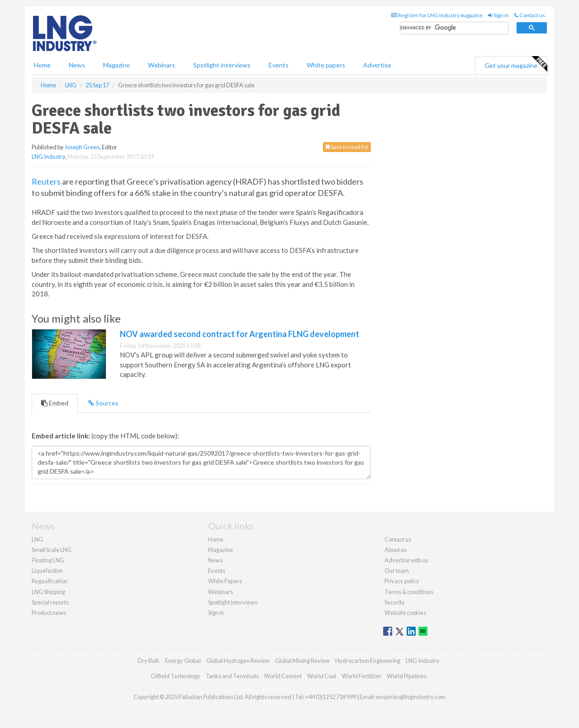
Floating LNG (48, 560)
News (215, 560)
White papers (326, 65)
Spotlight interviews (222, 65)
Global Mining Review (302, 661)
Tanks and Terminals (232, 676)
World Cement (283, 676)
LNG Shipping (48, 592)
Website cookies (405, 613)
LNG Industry (48, 157)
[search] (454, 28)
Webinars (161, 65)
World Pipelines (407, 676)
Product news (49, 613)
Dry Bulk (149, 661)
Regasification (50, 581)
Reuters (46, 181)
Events (279, 65)
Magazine (116, 65)
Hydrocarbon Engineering (368, 661)
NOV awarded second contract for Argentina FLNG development (240, 334)
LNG (37, 539)
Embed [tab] (55, 403)
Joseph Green (82, 147)
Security (395, 602)
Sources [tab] (103, 403)
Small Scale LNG (52, 550)
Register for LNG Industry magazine (437, 15)
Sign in (498, 15)
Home (42, 65)
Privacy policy (402, 581)
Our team (397, 571)
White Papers (225, 581)
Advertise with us (406, 560)
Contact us (530, 15)
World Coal (322, 676)
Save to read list (347, 147)
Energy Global (183, 661)
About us (396, 550)
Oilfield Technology (176, 676)
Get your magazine (516, 64)
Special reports (50, 602)
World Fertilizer (361, 676)
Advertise (377, 65)
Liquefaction (47, 571)
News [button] (77, 65)
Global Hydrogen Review (238, 661)
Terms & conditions (409, 592)
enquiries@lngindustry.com (411, 697)
